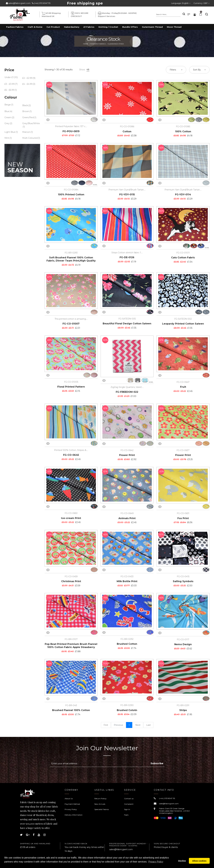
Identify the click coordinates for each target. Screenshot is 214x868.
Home (86, 44)
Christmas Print (71, 581)
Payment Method (72, 804)
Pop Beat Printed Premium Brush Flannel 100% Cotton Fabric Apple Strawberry (71, 646)
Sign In (127, 809)
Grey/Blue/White (31, 123)
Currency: (201, 3)
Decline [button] (182, 862)
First (106, 725)
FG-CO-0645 (71, 455)
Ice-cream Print (71, 518)
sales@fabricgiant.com (19, 3)
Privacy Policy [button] (156, 863)
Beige (8, 105)
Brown (26, 111)
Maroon (26, 132)
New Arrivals (100, 804)
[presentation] (75, 774)
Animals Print (127, 518)
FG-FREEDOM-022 (127, 392)
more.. (95, 185)
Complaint (129, 804)
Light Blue (10, 132)
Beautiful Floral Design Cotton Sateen (127, 324)
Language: (180, 3)
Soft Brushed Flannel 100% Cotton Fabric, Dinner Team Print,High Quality (71, 259)
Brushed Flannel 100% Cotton (71, 710)
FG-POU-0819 (71, 131)
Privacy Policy (71, 809)
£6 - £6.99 (9, 90)
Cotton (127, 131)
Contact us (129, 799)
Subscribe (157, 763)
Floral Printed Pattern (71, 387)
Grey (7, 123)
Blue (7, 111)
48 (88, 70)
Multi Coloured (30, 138)
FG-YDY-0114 (183, 195)
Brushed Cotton (127, 644)
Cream (8, 117)
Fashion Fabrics (98, 44)
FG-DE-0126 (127, 257)
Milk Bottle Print (127, 581)
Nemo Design (183, 644)
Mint (7, 138)
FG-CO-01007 (71, 324)
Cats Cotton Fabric (183, 258)
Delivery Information (74, 815)
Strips (183, 710)
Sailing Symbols (183, 581)
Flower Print (127, 455)
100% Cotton (183, 131)
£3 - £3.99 (10, 84)
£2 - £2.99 (27, 78)
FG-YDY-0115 (127, 195)
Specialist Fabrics (102, 809)
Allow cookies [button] (199, 862)
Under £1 (9, 77)
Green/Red (28, 117)
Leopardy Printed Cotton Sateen (183, 324)
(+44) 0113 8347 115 (42, 3)
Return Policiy (100, 799)
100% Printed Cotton (71, 195)
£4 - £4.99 (27, 84)
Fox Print (183, 518)
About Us (69, 799)
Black (25, 105)
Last (148, 725)
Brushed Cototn (127, 710)
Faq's (126, 815)
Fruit (183, 387)
